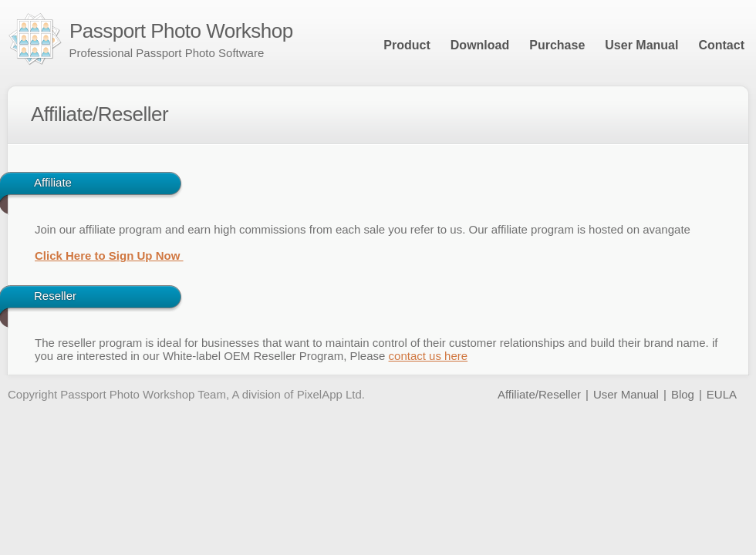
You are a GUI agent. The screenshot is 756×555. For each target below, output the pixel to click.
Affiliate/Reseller (539, 394)
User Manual (641, 45)
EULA (722, 394)
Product (407, 45)
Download (480, 45)
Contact (721, 45)
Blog (683, 394)
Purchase (557, 45)
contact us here (429, 356)
